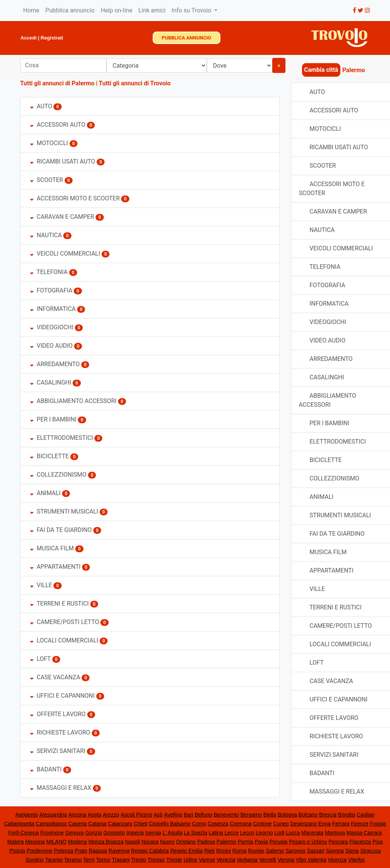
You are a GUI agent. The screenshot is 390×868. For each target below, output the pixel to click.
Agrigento (27, 815)
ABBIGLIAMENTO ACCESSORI (73, 401)
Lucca (293, 833)
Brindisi (347, 815)
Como (199, 824)
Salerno (275, 851)
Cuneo (281, 824)
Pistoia (17, 851)
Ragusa (98, 851)
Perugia (278, 842)
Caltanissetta (19, 824)
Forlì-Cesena (24, 833)
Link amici (152, 10)
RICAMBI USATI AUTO (63, 161)
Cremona (241, 824)
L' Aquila (172, 833)
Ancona (77, 815)
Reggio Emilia (187, 851)
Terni (89, 860)
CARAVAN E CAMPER (62, 217)
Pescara (338, 842)
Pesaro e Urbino (308, 842)
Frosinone (52, 833)
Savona (335, 851)
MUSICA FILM (52, 548)
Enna (325, 824)
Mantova (335, 833)
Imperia (135, 833)
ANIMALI (46, 493)
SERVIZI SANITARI (58, 751)
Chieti (141, 824)
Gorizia (93, 833)
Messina (35, 842)
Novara (150, 842)
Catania (97, 824)
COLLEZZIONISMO (58, 475)
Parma (245, 842)
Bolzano (308, 815)
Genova (74, 833)
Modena (78, 842)
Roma (239, 851)
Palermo (226, 842)
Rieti (209, 851)
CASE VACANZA (55, 677)
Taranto (54, 860)
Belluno (204, 815)
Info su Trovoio (192, 10)
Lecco (247, 833)
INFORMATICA (53, 309)
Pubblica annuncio (70, 10)
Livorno (264, 833)
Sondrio (35, 860)
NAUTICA (46, 235)
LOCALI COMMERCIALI (64, 640)
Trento (139, 860)
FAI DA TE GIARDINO (61, 530)
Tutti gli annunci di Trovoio (135, 83)
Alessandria (53, 815)
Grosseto (114, 833)
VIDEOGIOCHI (52, 327)
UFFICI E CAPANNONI (62, 696)
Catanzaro (120, 824)
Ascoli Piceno (137, 815)
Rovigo (256, 851)
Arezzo (111, 815)
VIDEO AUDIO (52, 346)
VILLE (42, 585)
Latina (216, 833)
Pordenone (40, 851)
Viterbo (356, 860)
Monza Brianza (106, 842)
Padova (206, 842)
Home (31, 10)
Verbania (247, 860)
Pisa (377, 842)
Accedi (29, 38)
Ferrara (341, 824)
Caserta (78, 824)
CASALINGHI (51, 382)
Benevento (226, 815)
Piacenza (360, 842)
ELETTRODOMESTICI (62, 438)
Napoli (133, 842)
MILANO (56, 842)
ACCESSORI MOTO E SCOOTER (75, 198)
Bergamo (251, 815)
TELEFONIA (49, 272)
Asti (158, 815)
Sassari (316, 851)
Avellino (173, 815)
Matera (15, 842)
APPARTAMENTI (55, 567)
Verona (286, 860)
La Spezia (196, 833)
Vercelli (268, 860)
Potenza (63, 851)
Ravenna (119, 851)
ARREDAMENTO (56, 364)
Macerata (312, 833)
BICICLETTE (50, 456)
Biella (270, 815)
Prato (81, 851)
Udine (190, 860)
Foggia (378, 824)
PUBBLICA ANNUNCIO (186, 38)
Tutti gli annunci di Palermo (58, 83)
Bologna (287, 815)
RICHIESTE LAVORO (60, 732)
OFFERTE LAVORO (58, 714)
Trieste (174, 860)
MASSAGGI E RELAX (61, 788)
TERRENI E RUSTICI (59, 604)
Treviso (156, 860)
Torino (103, 860)
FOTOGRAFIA (51, 290)
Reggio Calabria (150, 851)
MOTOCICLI (49, 143)
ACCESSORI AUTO (58, 125)
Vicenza (337, 860)
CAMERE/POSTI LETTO (65, 622)
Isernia (153, 833)
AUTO (41, 106)
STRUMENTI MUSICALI (64, 511)
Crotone (263, 824)
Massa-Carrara (364, 833)
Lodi (279, 833)
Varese (207, 860)
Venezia (226, 860)
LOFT (40, 659)
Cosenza (218, 824)
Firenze (360, 824)
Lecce (231, 833)
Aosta (94, 815)
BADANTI (46, 769)
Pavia (261, 842)
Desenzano (304, 824)
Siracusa (370, 851)
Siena (352, 851)
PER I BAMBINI (53, 419)
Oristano (186, 842)
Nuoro (167, 842)
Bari (189, 815)
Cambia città (321, 70)
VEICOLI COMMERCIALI (66, 254)
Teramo (73, 860)
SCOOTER (47, 180)
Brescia (328, 815)
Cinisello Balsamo (169, 824)
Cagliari (366, 815)
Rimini (224, 851)
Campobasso (51, 824)
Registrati (52, 38)
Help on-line (117, 10)
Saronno (295, 851)
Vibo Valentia (311, 860)
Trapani (121, 860)
